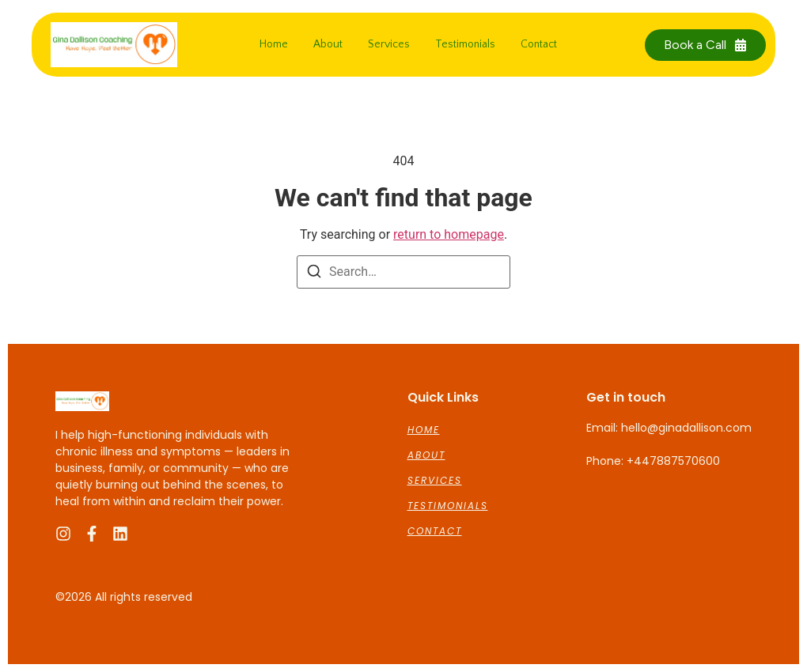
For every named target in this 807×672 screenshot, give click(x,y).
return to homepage (449, 234)
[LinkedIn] (120, 534)
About (328, 44)
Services (389, 44)
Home (274, 44)
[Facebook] (92, 534)
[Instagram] (63, 534)
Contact (539, 44)
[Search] (314, 274)
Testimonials (465, 44)
